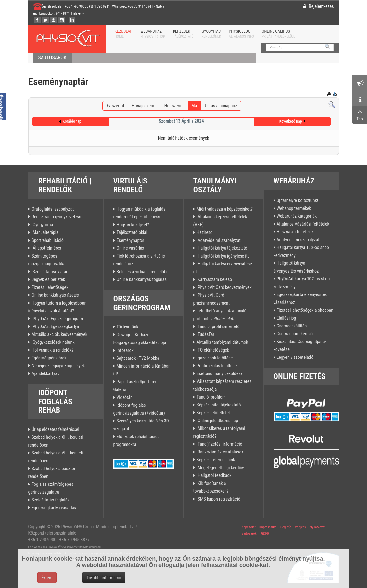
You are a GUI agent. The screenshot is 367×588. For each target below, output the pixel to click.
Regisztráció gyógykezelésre (57, 217)
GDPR (265, 534)
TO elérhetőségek (213, 350)
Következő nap (291, 121)
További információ (104, 578)
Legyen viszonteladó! (296, 357)
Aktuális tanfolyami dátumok (223, 342)
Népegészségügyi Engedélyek (58, 366)
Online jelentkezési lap (217, 421)
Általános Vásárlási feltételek (303, 224)
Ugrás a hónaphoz (221, 106)
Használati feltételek (295, 232)
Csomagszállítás (292, 326)
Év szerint (115, 106)
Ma (194, 106)
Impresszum (268, 527)
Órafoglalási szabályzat (53, 209)
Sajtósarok (249, 534)
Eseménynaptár (131, 240)
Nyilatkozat (317, 527)
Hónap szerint (144, 106)
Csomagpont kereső (295, 334)
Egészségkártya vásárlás (54, 508)
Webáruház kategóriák (297, 216)
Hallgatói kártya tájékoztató (222, 248)
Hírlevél (76, 14)
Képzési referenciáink (216, 460)
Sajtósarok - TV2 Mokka (138, 358)
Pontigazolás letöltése (217, 366)
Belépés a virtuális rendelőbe (143, 272)
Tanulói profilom (211, 397)
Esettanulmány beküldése (220, 373)
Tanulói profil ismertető (218, 326)
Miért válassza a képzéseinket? (225, 209)
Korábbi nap (72, 121)
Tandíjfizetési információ (219, 444)
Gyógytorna (42, 225)
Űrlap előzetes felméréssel (56, 429)
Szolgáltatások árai (50, 272)
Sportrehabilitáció (48, 240)
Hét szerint (174, 106)
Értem (47, 578)
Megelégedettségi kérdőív (220, 468)
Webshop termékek (294, 208)
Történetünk (127, 327)
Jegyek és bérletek (49, 279)
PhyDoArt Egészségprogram (58, 319)
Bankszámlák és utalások (220, 452)
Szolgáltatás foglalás (51, 500)
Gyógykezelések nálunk (53, 342)
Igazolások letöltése (215, 358)
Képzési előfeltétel (213, 413)
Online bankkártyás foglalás (142, 279)
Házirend (205, 232)
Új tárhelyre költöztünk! (298, 200)
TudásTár (206, 334)
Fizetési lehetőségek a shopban (305, 310)
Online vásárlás (130, 248)
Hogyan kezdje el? (133, 225)
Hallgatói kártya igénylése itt (223, 256)
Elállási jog (287, 318)
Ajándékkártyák (46, 373)
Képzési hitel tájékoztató (219, 405)
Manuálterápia (45, 232)
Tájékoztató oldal (132, 232)
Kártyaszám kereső (215, 279)
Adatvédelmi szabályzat (219, 240)
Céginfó (286, 527)
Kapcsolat (249, 527)
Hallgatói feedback (214, 475)
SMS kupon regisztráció (218, 499)
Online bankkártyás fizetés (55, 295)
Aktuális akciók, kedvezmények (60, 334)
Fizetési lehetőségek (50, 287)
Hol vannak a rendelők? (53, 350)
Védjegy (300, 527)
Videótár (124, 397)
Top (360, 115)
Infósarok (125, 350)
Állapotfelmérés (47, 248)
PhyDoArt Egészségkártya (56, 326)
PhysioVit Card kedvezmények (224, 287)
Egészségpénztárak (49, 358)
